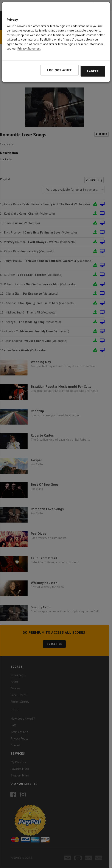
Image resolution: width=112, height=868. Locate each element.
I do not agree (60, 70)
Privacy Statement (29, 48)
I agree (93, 71)
